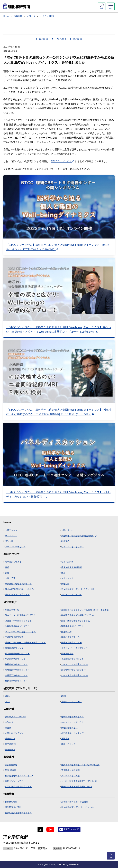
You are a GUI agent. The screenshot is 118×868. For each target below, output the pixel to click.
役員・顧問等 (67, 562)
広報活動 (18, 16)
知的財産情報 (11, 765)
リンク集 (9, 541)
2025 (7, 696)
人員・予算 (10, 578)
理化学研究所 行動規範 (72, 567)
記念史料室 (10, 750)
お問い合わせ (67, 530)
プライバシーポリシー (15, 547)
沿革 (7, 567)
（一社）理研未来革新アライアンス (79, 781)
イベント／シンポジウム (72, 722)
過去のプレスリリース (71, 702)
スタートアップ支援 (70, 776)
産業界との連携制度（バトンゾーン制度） (81, 765)
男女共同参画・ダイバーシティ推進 (78, 589)
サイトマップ (11, 536)
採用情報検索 (11, 802)
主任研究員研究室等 (14, 637)
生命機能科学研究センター (74, 659)
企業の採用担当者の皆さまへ (18, 787)
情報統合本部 (67, 654)
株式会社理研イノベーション (20, 776)
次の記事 (78, 39)
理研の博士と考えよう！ (72, 717)
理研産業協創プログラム (72, 626)
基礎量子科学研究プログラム (18, 621)
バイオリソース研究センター (75, 664)
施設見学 (65, 739)
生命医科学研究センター (16, 659)
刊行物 (8, 728)
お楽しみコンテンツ (14, 733)
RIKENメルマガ (71, 829)
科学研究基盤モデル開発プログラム (78, 615)
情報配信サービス (69, 728)
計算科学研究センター (15, 648)
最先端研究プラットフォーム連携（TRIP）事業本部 (85, 610)
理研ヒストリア (68, 744)
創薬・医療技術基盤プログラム (76, 621)
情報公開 (65, 584)
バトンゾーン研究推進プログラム (20, 632)
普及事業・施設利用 (70, 770)
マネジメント (67, 578)
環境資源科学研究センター (17, 670)
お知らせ (31, 16)
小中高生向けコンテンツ (72, 733)
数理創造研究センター (71, 643)
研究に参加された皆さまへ (17, 595)
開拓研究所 (66, 632)
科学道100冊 (11, 744)
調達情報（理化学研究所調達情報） (79, 536)
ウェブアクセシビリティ (72, 547)
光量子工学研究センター (16, 675)
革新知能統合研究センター (17, 654)
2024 (64, 696)
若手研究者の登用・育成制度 (75, 802)
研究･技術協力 (12, 770)
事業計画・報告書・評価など (18, 584)
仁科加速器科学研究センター (75, 675)
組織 (7, 573)
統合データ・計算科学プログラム (20, 615)
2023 (7, 702)
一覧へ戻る (61, 39)
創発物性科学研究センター (74, 670)
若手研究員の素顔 (13, 807)
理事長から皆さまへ (14, 562)
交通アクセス (11, 530)
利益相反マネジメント (71, 595)
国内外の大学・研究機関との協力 (77, 787)
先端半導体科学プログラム (17, 626)
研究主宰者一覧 (12, 610)
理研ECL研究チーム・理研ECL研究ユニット (25, 643)
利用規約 (65, 541)
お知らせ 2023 (47, 16)
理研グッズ (10, 739)
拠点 (63, 573)
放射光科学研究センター (16, 681)
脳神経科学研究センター (16, 664)
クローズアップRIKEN (15, 717)
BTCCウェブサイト (63, 161)
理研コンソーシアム (14, 781)
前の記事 (44, 39)
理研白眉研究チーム (70, 637)
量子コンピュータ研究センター (76, 648)
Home (6, 16)
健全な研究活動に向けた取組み (19, 589)
